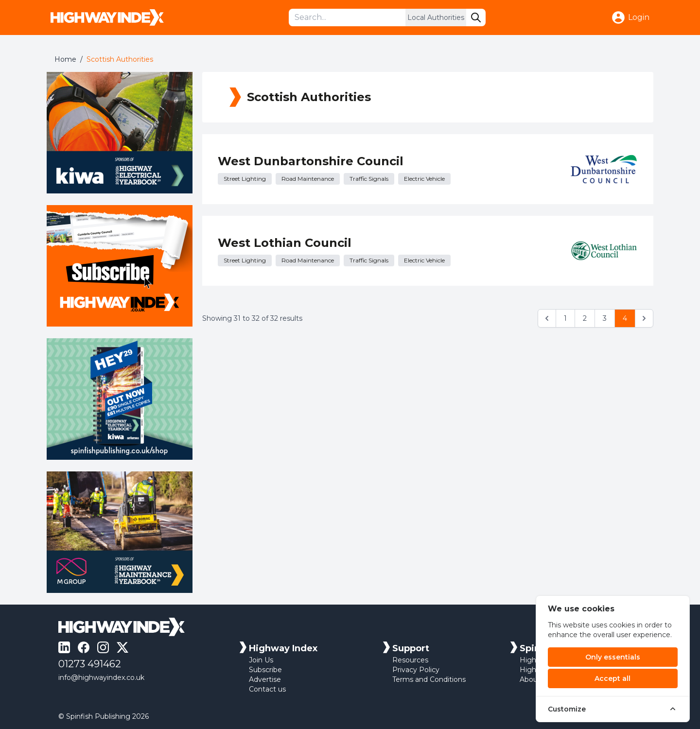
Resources (410, 660)
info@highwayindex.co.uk (101, 677)
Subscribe (265, 670)
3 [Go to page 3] (605, 318)
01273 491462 (90, 664)
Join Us (261, 660)
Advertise (265, 679)
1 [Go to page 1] (565, 318)
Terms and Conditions (429, 679)
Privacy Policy (416, 670)
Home (65, 59)
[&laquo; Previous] (547, 318)
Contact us (267, 689)
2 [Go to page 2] (585, 318)
